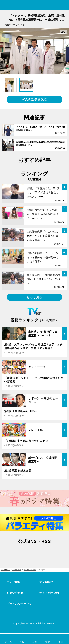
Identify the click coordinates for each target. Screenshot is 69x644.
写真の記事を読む (34, 99)
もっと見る (34, 297)
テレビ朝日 (14, 582)
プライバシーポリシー (19, 608)
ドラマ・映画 (17, 570)
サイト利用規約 (49, 593)
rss (46, 551)
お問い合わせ (15, 593)
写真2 (43, 570)
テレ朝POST (34, 5)
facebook (35, 551)
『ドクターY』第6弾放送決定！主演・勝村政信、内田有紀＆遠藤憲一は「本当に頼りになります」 (32, 570)
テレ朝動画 (46, 582)
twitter (23, 551)
